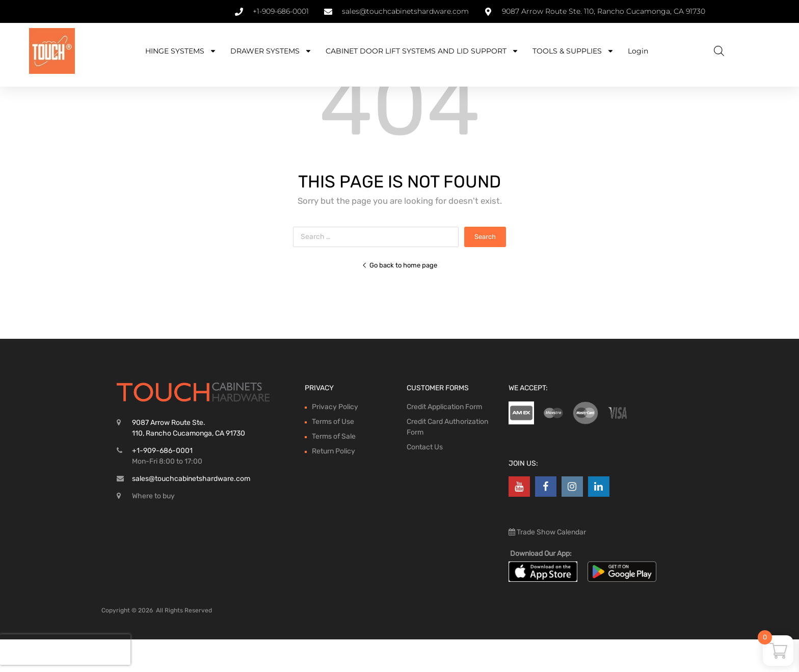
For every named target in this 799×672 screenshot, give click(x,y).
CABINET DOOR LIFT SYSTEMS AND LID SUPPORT (422, 51)
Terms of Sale (334, 469)
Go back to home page (400, 298)
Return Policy (334, 484)
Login (638, 51)
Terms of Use (333, 454)
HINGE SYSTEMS (181, 51)
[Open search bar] (719, 51)
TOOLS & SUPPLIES (573, 51)
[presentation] (65, 650)
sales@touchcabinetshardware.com (191, 511)
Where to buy (153, 529)
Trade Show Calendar (551, 565)
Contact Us (425, 480)
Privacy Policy (335, 439)
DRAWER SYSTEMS (271, 51)
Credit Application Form (444, 439)
